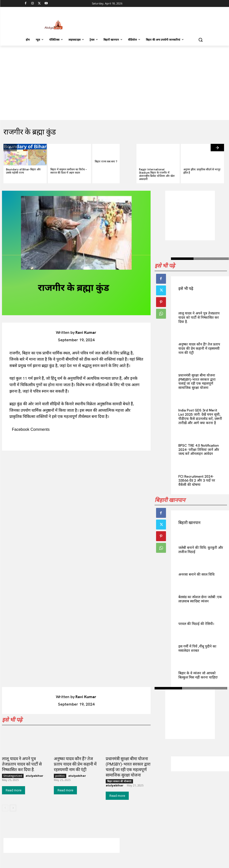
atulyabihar (34, 776)
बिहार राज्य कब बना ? (106, 161)
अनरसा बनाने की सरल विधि (196, 574)
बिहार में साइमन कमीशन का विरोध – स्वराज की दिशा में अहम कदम (69, 171)
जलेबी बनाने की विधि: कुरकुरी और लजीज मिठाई (201, 550)
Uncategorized (13, 776)
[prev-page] (10, 148)
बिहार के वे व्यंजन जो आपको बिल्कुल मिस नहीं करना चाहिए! (198, 675)
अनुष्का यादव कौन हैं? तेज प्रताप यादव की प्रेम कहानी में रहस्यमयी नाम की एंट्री (199, 348)
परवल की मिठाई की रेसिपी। (196, 624)
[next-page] (217, 148)
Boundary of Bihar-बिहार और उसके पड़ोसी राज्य (23, 171)
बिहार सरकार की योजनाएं (119, 781)
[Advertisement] (148, 21)
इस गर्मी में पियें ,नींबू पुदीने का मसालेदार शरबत (197, 648)
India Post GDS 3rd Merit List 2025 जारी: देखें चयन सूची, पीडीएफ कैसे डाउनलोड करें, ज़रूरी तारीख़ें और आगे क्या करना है (200, 416)
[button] (201, 40)
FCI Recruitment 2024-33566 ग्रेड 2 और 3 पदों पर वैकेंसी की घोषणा (197, 481)
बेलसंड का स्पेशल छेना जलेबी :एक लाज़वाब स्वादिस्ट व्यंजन (200, 599)
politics (60, 776)
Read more (14, 790)
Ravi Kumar (86, 332)
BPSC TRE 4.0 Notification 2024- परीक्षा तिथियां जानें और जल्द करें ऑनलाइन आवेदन (199, 450)
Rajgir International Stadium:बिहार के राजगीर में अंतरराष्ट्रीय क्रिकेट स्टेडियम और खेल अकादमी (157, 174)
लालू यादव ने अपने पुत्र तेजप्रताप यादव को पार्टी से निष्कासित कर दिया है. (199, 317)
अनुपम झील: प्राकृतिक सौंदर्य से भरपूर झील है (202, 171)
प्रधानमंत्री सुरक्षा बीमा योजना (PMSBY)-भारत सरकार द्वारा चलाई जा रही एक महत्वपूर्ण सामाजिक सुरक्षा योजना (197, 381)
